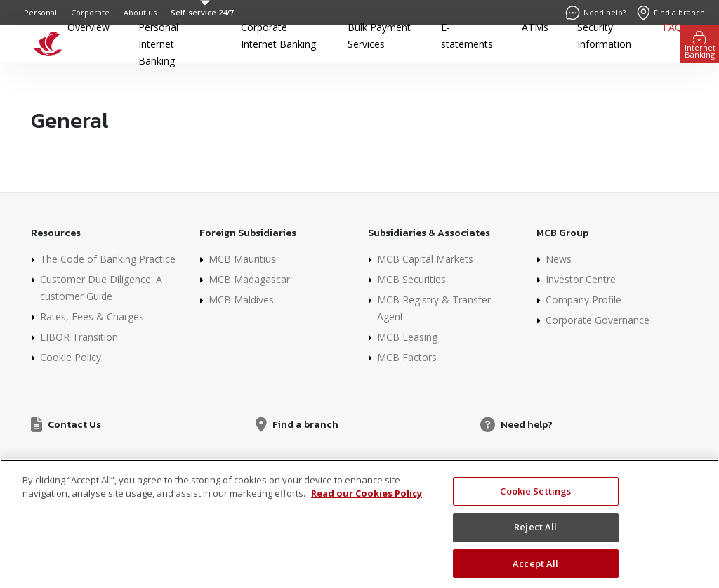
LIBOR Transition (79, 337)
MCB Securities (411, 279)
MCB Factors (407, 357)
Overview (88, 27)
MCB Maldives (241, 300)
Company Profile (583, 300)
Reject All (535, 537)
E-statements (467, 35)
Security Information (604, 35)
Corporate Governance (598, 320)
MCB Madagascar (249, 279)
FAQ (673, 27)
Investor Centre (581, 279)
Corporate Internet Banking (278, 35)
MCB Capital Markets (425, 259)
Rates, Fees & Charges (92, 316)
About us (140, 12)
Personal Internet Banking (158, 44)
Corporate (90, 12)
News (559, 259)
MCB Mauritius (242, 259)
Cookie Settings (535, 501)
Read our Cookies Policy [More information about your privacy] (367, 504)
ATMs (535, 27)
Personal (40, 12)
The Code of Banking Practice (108, 259)
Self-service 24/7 (202, 12)
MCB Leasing (407, 337)
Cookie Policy (71, 357)
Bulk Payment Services (379, 35)
